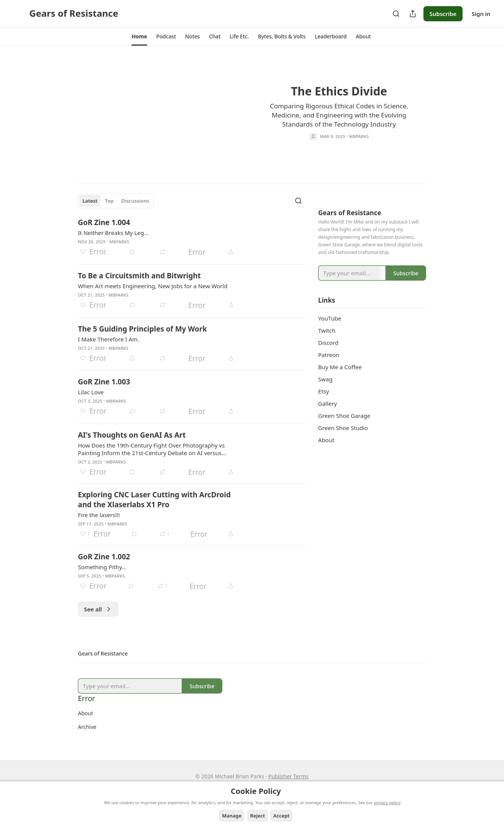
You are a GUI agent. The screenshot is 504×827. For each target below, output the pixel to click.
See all (98, 609)
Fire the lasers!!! (99, 515)
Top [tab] (109, 201)
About (86, 713)
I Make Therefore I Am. (109, 339)
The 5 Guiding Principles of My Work (143, 329)
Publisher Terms (288, 776)
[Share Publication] (413, 14)
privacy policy (387, 802)
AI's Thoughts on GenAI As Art (132, 435)
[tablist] (116, 201)
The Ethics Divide (339, 91)
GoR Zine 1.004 (104, 222)
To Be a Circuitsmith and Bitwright (139, 276)
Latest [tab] (90, 201)
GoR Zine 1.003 (104, 382)
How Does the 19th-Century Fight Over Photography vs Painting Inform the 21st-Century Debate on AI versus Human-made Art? (151, 449)
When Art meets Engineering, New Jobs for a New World (153, 286)
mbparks (359, 136)
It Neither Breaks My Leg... (113, 233)
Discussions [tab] (135, 201)
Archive (87, 727)
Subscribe (443, 14)
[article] (252, 113)
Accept (281, 816)
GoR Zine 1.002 (104, 557)
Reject (258, 816)
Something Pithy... (102, 567)
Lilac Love (91, 392)
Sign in (481, 14)
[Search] (396, 14)
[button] (139, 37)
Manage (232, 816)
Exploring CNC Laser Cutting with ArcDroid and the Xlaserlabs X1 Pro (154, 500)
